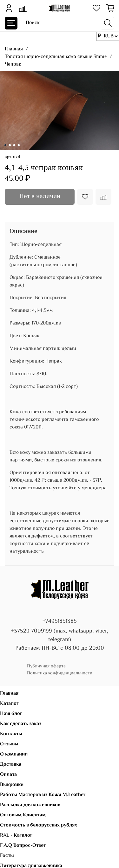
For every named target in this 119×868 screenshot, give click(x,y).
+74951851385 (60, 621)
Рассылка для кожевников (30, 805)
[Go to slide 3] (14, 145)
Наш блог (11, 714)
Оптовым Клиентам (23, 815)
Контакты (11, 734)
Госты (7, 856)
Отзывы (9, 744)
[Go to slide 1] (5, 145)
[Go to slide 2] (10, 145)
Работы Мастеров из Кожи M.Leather (43, 795)
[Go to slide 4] (18, 145)
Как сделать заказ (21, 724)
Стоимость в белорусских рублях (39, 825)
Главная (14, 49)
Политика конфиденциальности (60, 673)
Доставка (11, 765)
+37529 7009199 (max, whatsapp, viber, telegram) (60, 636)
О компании (14, 754)
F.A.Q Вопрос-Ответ (23, 846)
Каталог (9, 704)
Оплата (8, 775)
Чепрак (13, 64)
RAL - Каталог (16, 836)
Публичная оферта (46, 666)
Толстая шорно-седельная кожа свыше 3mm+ (56, 57)
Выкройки (12, 785)
